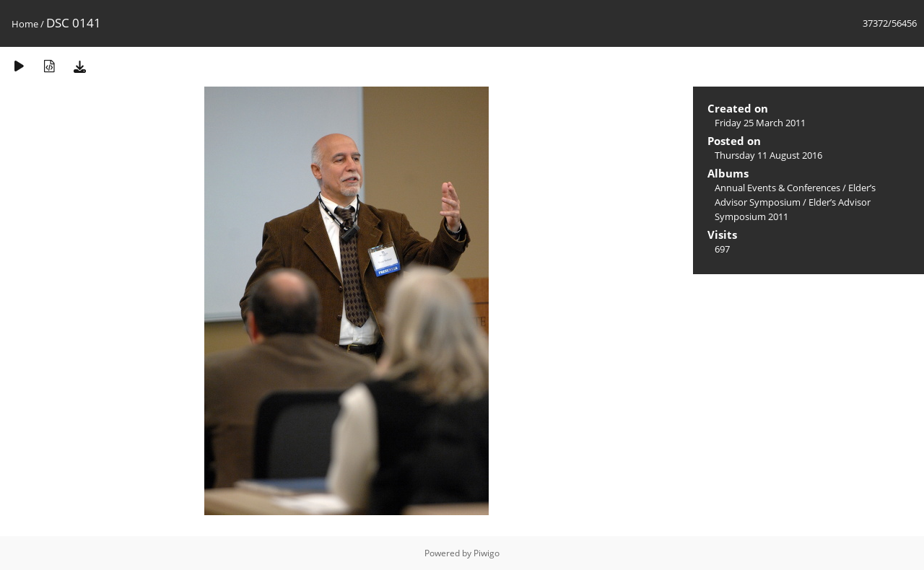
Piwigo (487, 553)
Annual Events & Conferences (777, 188)
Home (25, 24)
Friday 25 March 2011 (760, 123)
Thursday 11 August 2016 (768, 155)
